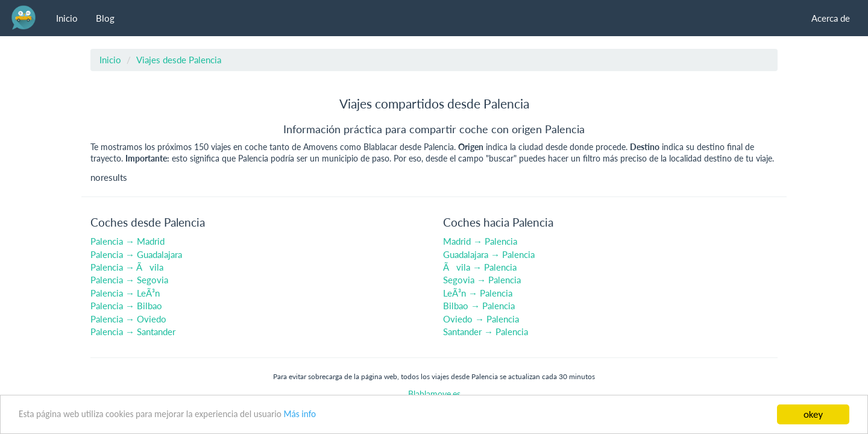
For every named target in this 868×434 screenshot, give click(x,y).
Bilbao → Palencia (479, 306)
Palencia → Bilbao (126, 306)
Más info (300, 414)
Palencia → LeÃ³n (125, 293)
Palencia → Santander (133, 332)
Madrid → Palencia (480, 241)
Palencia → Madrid (127, 241)
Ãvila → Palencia (480, 267)
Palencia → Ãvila (127, 267)
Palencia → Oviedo (128, 319)
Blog (105, 18)
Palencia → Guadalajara (136, 254)
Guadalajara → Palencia (489, 254)
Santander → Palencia (486, 332)
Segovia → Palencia (482, 280)
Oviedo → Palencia (481, 319)
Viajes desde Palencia (179, 60)
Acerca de (831, 18)
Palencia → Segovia (129, 280)
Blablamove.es (434, 394)
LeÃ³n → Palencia (478, 293)
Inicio (67, 18)
